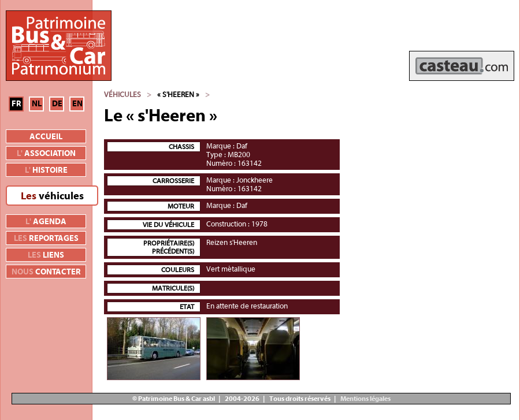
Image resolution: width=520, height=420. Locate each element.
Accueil (46, 137)
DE (57, 104)
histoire (46, 170)
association (46, 154)
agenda (46, 222)
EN (77, 104)
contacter (46, 272)
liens (46, 255)
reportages (46, 239)
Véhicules (122, 94)
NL (37, 104)
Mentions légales (365, 399)
